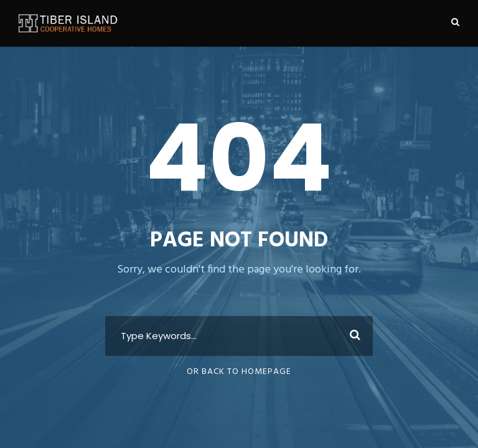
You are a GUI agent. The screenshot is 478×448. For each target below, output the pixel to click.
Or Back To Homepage (239, 372)
